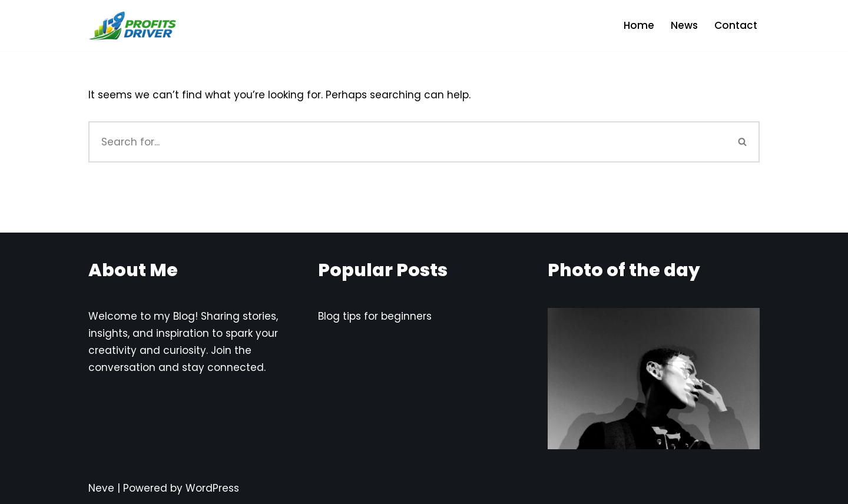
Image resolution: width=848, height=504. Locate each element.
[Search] (407, 142)
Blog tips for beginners (375, 316)
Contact (736, 25)
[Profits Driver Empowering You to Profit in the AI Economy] (132, 26)
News (684, 25)
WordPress (212, 488)
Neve (101, 488)
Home (639, 25)
